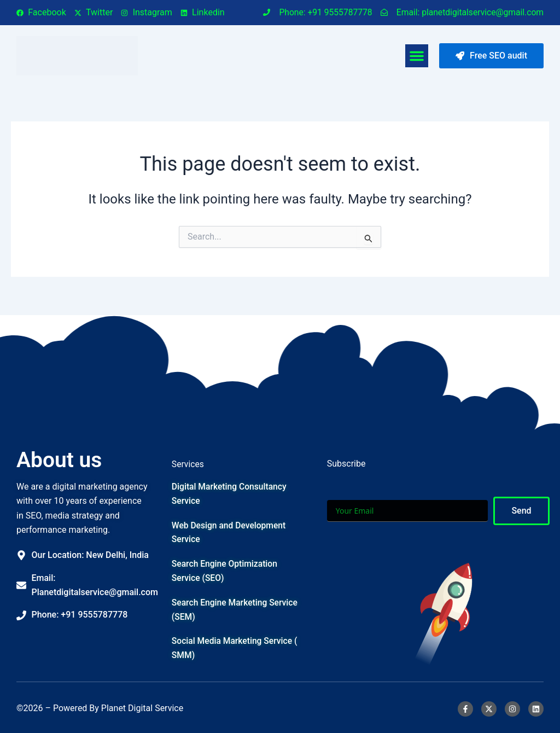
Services (188, 461)
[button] (417, 56)
